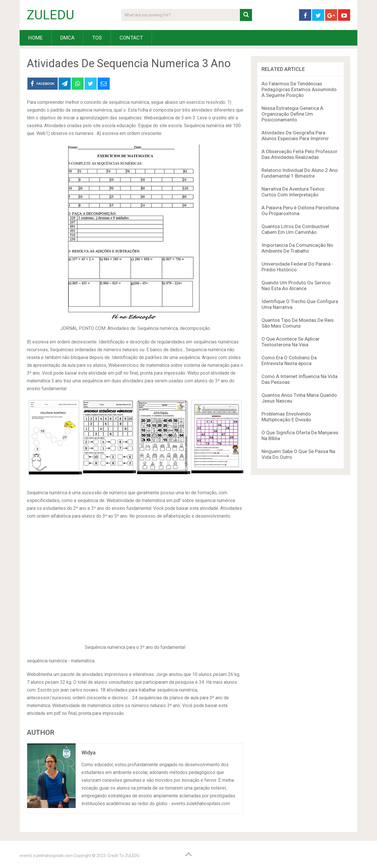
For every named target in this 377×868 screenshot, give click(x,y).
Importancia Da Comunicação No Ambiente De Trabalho (297, 248)
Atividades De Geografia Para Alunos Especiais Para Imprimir (295, 136)
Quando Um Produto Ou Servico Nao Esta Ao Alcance (296, 285)
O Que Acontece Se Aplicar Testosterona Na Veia (291, 342)
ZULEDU (51, 15)
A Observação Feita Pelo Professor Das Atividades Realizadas (299, 154)
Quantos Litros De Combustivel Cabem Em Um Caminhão (295, 229)
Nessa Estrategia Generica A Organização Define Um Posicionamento (292, 114)
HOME (36, 38)
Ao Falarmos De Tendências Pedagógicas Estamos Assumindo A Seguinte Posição (299, 89)
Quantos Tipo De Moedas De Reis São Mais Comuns (298, 323)
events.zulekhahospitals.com (46, 856)
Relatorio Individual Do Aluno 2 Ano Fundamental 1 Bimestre (300, 173)
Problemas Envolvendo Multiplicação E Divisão (286, 417)
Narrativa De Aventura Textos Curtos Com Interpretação (293, 192)
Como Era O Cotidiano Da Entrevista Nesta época (289, 360)
